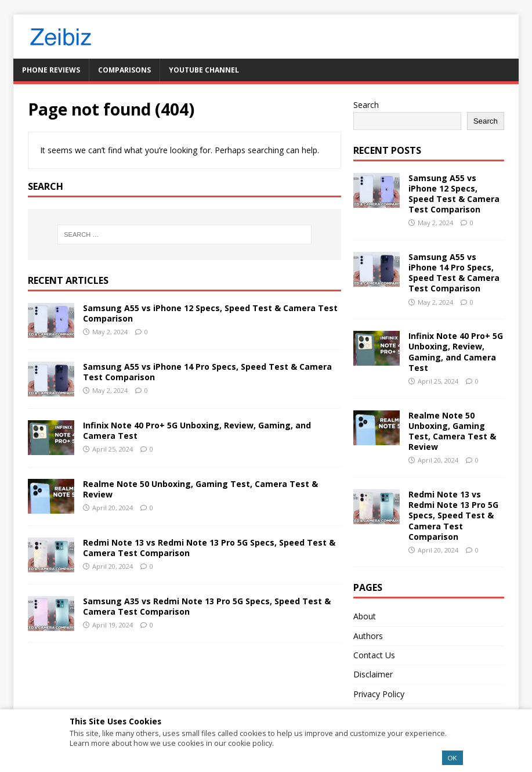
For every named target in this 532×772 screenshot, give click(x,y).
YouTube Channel (204, 70)
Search (366, 105)
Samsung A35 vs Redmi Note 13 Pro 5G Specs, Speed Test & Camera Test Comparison (207, 606)
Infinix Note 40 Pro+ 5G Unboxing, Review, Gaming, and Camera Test (197, 430)
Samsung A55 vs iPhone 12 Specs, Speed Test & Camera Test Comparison (210, 313)
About (365, 616)
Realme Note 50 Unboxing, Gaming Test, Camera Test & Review (200, 489)
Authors (368, 636)
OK (453, 758)
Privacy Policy (379, 694)
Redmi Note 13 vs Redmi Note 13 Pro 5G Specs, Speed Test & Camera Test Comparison (209, 548)
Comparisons (124, 70)
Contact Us (374, 655)
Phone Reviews (51, 70)
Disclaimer (373, 674)
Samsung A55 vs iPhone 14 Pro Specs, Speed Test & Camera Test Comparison (207, 372)
